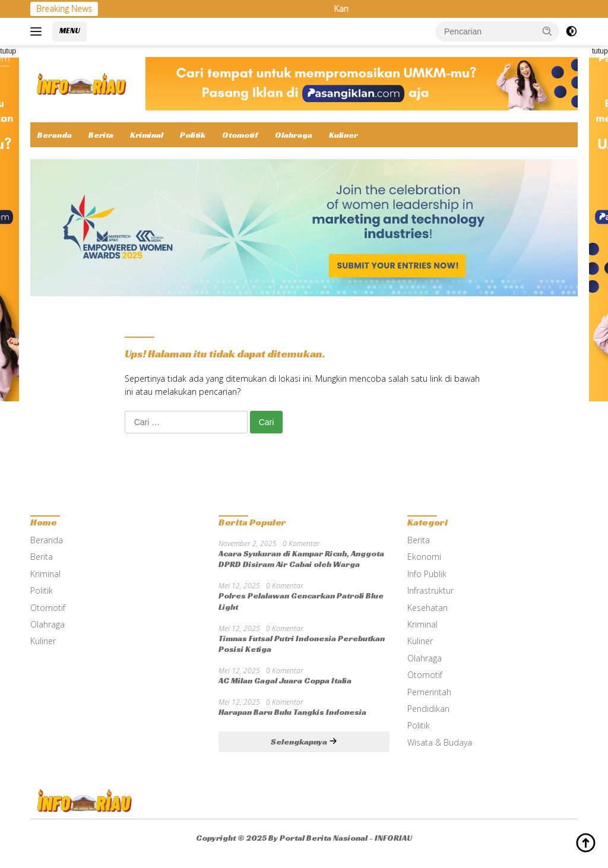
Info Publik (427, 574)
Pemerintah (429, 692)
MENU (69, 31)
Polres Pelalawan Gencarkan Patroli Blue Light (301, 601)
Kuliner (343, 135)
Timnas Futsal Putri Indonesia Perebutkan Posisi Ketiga (302, 644)
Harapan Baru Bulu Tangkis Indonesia (292, 712)
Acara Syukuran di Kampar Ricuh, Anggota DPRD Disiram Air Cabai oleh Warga (301, 559)
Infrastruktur (430, 590)
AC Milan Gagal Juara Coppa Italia (285, 680)
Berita (101, 135)
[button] (547, 31)
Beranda (55, 135)
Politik (193, 135)
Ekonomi (424, 557)
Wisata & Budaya (440, 742)
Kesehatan (427, 608)
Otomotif (240, 135)
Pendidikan (428, 709)
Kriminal (147, 135)
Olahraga (294, 135)
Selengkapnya (304, 742)
